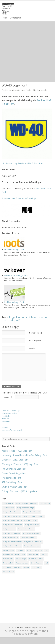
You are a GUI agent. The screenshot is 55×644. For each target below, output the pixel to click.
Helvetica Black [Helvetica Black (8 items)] (8, 554)
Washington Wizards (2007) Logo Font (20, 464)
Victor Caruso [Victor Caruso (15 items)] (36, 567)
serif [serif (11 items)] (46, 563)
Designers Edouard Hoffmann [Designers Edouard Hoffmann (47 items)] (34, 516)
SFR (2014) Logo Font (12, 482)
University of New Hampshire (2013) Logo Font (24, 455)
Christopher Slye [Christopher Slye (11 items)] (8, 508)
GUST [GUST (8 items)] (46, 550)
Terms (4, 18)
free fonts (8, 320)
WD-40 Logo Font (15, 85)
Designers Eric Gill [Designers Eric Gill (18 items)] (31, 520)
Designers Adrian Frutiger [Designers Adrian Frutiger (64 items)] (26, 508)
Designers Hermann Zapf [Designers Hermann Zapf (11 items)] (11, 533)
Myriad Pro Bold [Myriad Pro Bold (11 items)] (8, 563)
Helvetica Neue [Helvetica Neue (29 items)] (33, 554)
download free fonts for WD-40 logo (19, 198)
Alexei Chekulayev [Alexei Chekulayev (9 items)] (22, 503)
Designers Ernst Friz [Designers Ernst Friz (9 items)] (32, 525)
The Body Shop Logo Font (14, 469)
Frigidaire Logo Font (11, 478)
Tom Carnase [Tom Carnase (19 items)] (7, 567)
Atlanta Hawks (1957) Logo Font (17, 451)
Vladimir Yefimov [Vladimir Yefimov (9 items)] (8, 572)
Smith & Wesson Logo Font (14, 487)
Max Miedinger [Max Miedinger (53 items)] (21, 559)
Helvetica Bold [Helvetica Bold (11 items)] (20, 554)
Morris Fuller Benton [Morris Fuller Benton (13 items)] (36, 559)
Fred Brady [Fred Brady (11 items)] (21, 550)
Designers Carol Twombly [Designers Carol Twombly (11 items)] (32, 512)
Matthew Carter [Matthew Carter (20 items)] (8, 559)
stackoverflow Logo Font (16, 275)
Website (32, 348)
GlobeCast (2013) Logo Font (15, 460)
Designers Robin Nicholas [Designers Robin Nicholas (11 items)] (33, 542)
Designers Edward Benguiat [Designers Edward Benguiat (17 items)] (12, 520)
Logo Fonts (26, 90)
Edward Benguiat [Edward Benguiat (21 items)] (8, 550)
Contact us (15, 18)
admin (15, 90)
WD (18, 320)
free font (44, 317)
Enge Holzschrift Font (23, 317)
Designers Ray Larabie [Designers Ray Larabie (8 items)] (29, 537)
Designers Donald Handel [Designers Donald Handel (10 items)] (12, 516)
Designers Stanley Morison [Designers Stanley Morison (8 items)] (12, 546)
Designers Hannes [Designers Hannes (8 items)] (9, 529)
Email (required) (35, 341)
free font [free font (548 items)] (30, 550)
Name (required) (35, 333)
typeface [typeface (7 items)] (26, 567)
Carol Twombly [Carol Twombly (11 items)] (45, 503)
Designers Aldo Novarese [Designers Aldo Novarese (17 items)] (11, 512)
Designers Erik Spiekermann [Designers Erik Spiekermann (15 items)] (12, 525)
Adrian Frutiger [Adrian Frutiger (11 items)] (8, 503)
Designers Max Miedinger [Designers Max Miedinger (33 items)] (32, 533)
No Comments (40, 90)
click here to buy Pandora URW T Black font (22, 163)
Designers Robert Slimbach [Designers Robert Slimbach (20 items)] (12, 542)
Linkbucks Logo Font (14, 302)
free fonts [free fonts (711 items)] (39, 550)
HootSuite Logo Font (14, 250)
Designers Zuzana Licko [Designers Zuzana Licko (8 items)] (32, 546)
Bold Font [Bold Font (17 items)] (34, 503)
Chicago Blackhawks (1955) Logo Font (20, 491)
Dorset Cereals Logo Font (14, 473)
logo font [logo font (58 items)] (44, 554)
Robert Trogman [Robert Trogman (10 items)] (36, 563)
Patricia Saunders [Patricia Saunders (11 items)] (22, 563)
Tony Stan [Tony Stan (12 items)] (18, 567)
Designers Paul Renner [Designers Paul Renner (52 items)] (10, 537)
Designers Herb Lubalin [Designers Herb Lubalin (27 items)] (26, 529)
